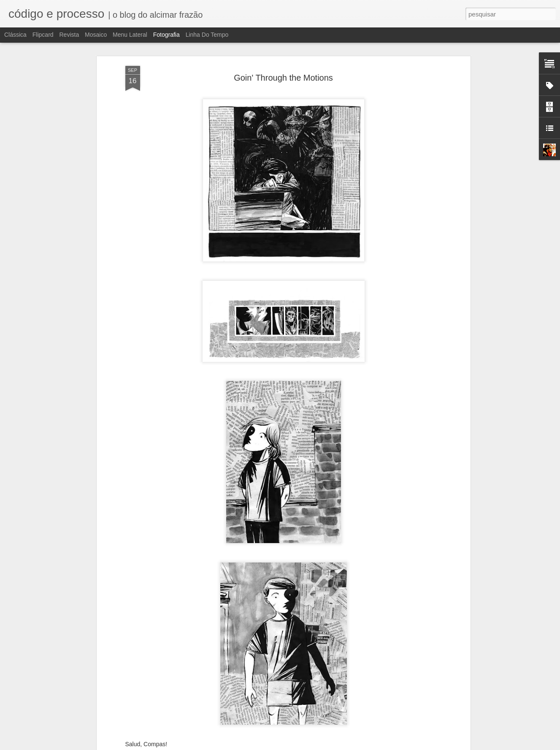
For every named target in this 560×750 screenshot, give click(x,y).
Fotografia (166, 35)
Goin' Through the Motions (283, 57)
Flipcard (43, 35)
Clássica (15, 35)
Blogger (314, 745)
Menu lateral (130, 35)
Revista (69, 35)
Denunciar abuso (342, 745)
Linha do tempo (207, 35)
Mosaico (96, 35)
